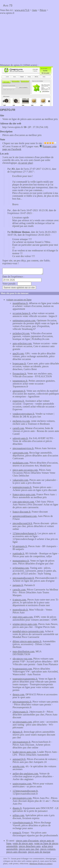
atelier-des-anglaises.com (25, 774)
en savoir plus (25, 163)
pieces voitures (48, 849)
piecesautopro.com (22, 798)
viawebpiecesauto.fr (23, 823)
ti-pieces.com (19, 600)
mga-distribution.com (23, 651)
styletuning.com (21, 568)
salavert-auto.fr (20, 438)
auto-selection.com (22, 343)
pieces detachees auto (30, 846)
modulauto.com (20, 463)
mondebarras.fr (20, 303)
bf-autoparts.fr (20, 546)
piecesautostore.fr (21, 742)
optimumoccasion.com (24, 320)
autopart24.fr (19, 759)
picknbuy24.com (21, 333)
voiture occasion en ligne (19, 300)
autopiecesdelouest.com (25, 516)
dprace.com (18, 694)
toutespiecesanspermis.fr (25, 679)
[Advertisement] (26, 38)
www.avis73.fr (22, 10)
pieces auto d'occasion (27, 841)
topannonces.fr (20, 381)
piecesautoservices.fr (23, 448)
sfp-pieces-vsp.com (22, 659)
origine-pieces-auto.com (25, 624)
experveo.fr (18, 401)
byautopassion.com (22, 669)
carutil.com (18, 428)
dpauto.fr (17, 808)
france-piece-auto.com (24, 494)
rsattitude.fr (18, 553)
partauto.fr (18, 585)
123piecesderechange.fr (24, 533)
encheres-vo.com (21, 421)
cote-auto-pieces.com (23, 502)
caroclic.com (19, 590)
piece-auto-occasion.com (25, 470)
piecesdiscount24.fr (22, 523)
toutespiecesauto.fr (22, 487)
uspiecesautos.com (22, 784)
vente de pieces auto (23, 843)
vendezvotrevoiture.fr (23, 414)
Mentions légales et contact (41, 864)
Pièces (43, 10)
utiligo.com (18, 815)
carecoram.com (20, 453)
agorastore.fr (19, 391)
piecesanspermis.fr (22, 702)
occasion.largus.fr (21, 313)
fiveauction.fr (19, 374)
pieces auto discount (17, 852)
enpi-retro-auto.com (23, 617)
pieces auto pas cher (29, 849)
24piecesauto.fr (20, 712)
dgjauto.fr (17, 732)
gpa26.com (18, 353)
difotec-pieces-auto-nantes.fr (27, 641)
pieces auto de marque (39, 852)
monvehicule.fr (20, 610)
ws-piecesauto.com (22, 722)
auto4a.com (18, 766)
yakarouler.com (20, 480)
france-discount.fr (22, 512)
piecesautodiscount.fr (23, 578)
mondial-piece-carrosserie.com (28, 631)
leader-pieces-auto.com (24, 752)
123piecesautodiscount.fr (25, 791)
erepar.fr (17, 833)
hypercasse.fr (19, 364)
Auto (34, 10)
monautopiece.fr (21, 561)
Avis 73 (8, 5)
